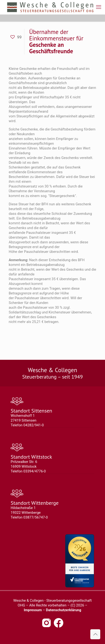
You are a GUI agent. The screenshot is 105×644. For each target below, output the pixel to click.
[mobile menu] (99, 7)
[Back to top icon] (95, 634)
